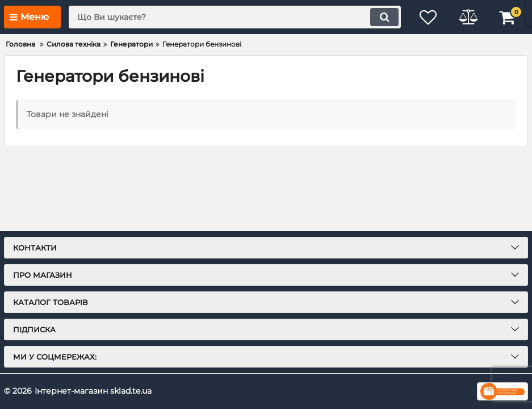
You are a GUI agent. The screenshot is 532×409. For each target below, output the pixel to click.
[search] (235, 17)
